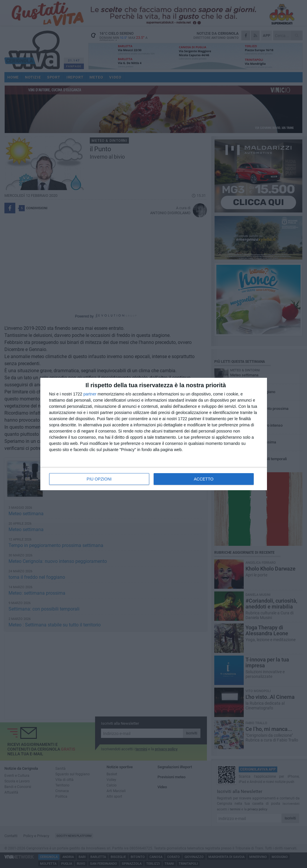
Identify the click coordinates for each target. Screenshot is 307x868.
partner (90, 394)
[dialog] (154, 434)
